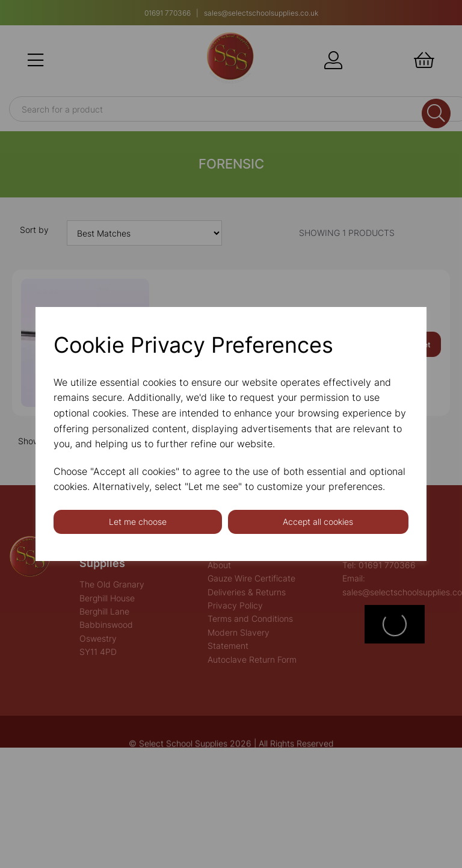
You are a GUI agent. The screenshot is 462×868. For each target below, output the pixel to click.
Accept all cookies (318, 522)
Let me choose (138, 522)
